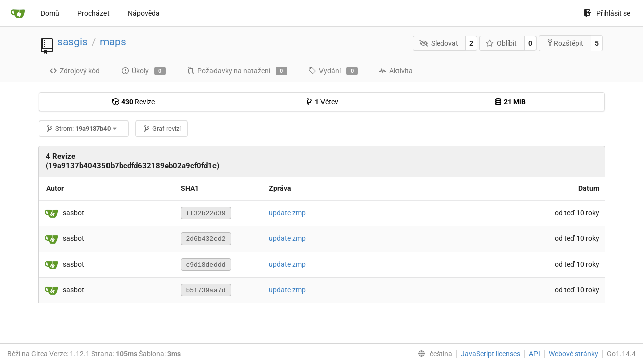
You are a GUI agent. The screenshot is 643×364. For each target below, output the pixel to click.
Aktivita (396, 71)
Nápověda (144, 13)
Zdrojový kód (75, 71)
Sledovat (439, 43)
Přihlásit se (607, 13)
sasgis (73, 42)
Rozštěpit (565, 43)
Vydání (333, 71)
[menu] (433, 354)
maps (113, 42)
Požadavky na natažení (237, 71)
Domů (50, 13)
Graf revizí (162, 128)
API (534, 354)
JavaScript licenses (491, 354)
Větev (322, 102)
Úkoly (143, 71)
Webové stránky (573, 354)
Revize (133, 102)
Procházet (93, 13)
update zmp (287, 213)
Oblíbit (502, 43)
